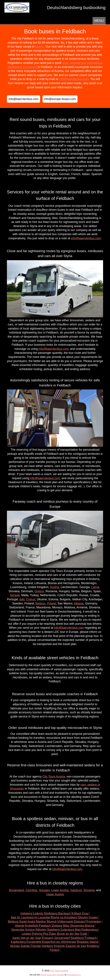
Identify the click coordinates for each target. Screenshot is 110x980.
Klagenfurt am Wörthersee (59, 942)
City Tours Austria (54, 777)
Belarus (40, 603)
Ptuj (46, 934)
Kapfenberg (18, 942)
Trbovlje (36, 946)
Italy (22, 599)
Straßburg (77, 938)
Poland (52, 603)
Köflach (77, 914)
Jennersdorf (62, 938)
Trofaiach (91, 938)
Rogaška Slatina (88, 942)
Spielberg (53, 930)
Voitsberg (26, 914)
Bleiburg (13, 922)
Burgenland (16, 890)
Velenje (20, 926)
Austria (39, 47)
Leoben (27, 934)
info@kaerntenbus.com (74, 79)
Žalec (53, 934)
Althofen (41, 930)
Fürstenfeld (34, 942)
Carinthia (31, 890)
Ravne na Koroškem (64, 917)
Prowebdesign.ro (74, 975)
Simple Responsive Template (52, 975)
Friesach (48, 938)
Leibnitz (38, 914)
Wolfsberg (51, 914)
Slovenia (89, 890)
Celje (84, 934)
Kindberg (93, 946)
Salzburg (76, 890)
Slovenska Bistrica (82, 926)
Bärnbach (65, 914)
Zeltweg (57, 926)
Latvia (95, 587)
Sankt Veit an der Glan (27, 938)
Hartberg (47, 946)
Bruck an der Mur (69, 934)
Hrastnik (60, 946)
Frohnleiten (94, 922)
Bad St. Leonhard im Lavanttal (30, 917)
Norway (15, 595)
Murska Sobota (20, 946)
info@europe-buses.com (60, 99)
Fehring (37, 934)
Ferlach (55, 950)
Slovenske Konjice (23, 930)
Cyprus (31, 599)
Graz (86, 914)
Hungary (44, 890)
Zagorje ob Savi (76, 946)
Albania (79, 603)
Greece (39, 591)
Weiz (66, 926)
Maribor (41, 922)
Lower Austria (60, 890)
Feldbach (45, 926)
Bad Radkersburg (87, 930)
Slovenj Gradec (88, 917)
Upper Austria (55, 894)
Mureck (52, 922)
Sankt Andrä (27, 922)
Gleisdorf (80, 922)
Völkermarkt (65, 922)
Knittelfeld (32, 926)
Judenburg (68, 930)
